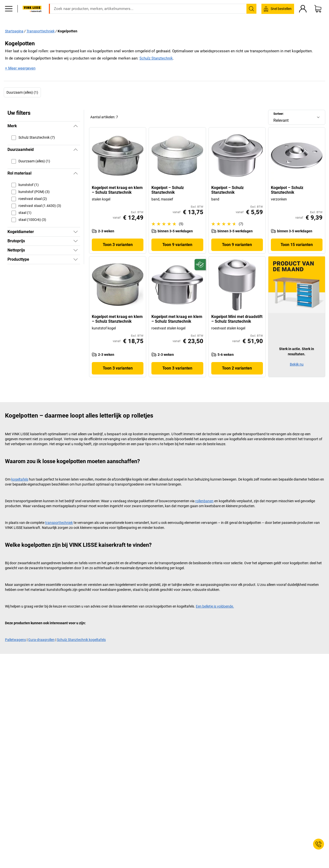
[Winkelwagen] (318, 16)
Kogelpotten (67, 31)
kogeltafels (20, 479)
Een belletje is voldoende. (215, 606)
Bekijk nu (297, 364)
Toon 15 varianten (297, 245)
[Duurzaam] (200, 265)
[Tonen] (76, 232)
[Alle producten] (9, 16)
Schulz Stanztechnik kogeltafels (81, 640)
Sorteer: (278, 114)
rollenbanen (204, 501)
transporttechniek (59, 523)
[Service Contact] (319, 844)
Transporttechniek (41, 31)
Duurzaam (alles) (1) (22, 92)
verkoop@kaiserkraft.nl (231, 4)
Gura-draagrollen (41, 640)
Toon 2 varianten (237, 368)
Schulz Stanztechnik (156, 58)
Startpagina (14, 31)
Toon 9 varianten (177, 245)
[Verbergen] (76, 126)
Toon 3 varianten (118, 245)
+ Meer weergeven (20, 68)
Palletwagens (15, 640)
